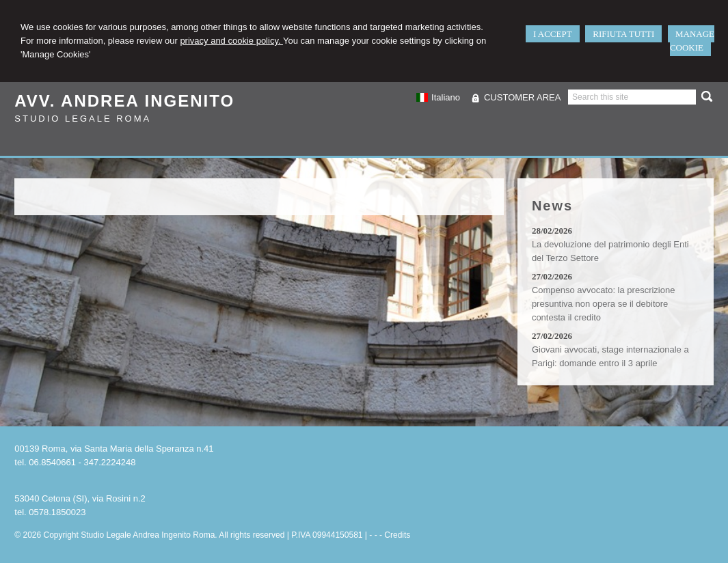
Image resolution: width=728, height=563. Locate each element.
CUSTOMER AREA (522, 97)
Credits (397, 535)
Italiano (438, 97)
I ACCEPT (553, 34)
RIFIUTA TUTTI (623, 34)
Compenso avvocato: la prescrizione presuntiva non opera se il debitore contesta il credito (604, 304)
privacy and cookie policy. (231, 41)
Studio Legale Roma (83, 119)
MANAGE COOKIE (692, 41)
